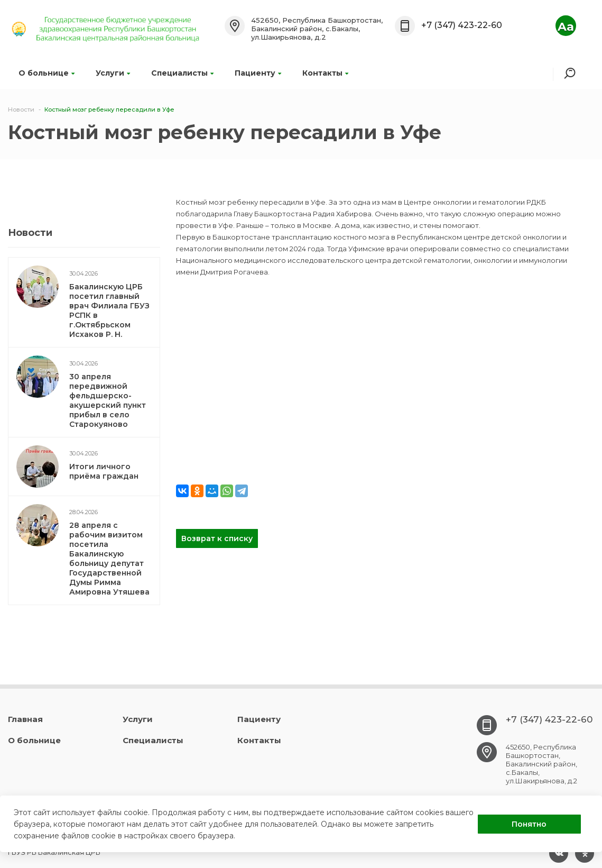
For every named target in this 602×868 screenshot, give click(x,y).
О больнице (47, 73)
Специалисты (182, 73)
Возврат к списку (217, 538)
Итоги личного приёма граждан (104, 471)
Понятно (529, 824)
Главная (25, 719)
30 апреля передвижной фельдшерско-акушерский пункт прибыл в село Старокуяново (108, 400)
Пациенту (258, 73)
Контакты (325, 73)
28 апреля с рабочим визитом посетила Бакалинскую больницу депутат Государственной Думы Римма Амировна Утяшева (109, 559)
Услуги (113, 73)
